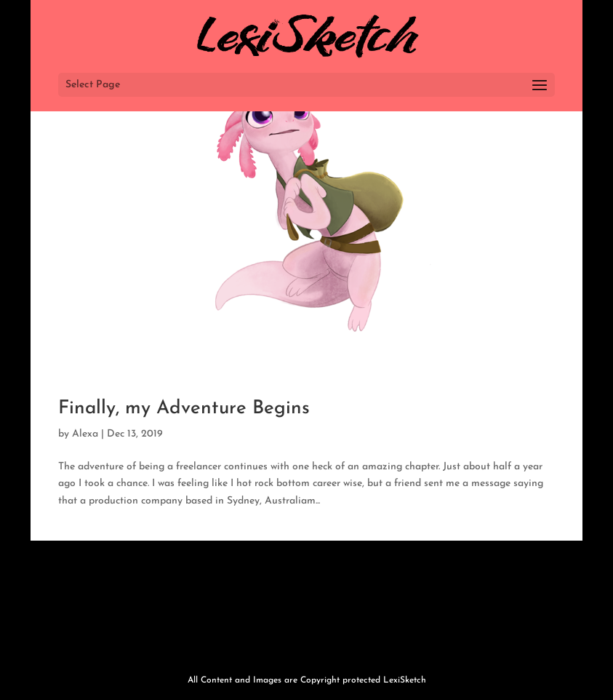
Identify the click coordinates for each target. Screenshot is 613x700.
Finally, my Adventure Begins (184, 409)
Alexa (85, 434)
